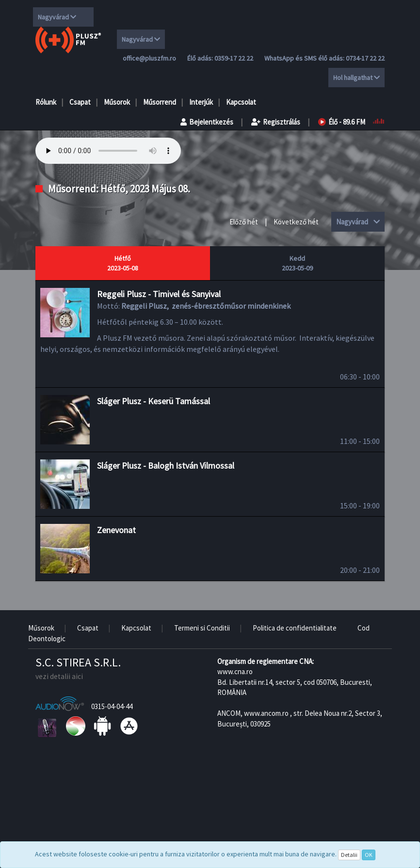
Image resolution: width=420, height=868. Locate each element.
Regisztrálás (276, 122)
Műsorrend (160, 102)
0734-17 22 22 (365, 58)
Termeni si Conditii (202, 628)
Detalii (349, 855)
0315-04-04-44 (112, 706)
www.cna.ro (235, 671)
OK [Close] (369, 855)
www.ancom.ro (266, 713)
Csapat (80, 102)
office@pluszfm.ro (149, 58)
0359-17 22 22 (234, 58)
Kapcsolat (241, 102)
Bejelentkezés (207, 122)
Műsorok (117, 102)
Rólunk (46, 102)
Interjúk (201, 102)
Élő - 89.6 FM (342, 122)
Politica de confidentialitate (295, 628)
